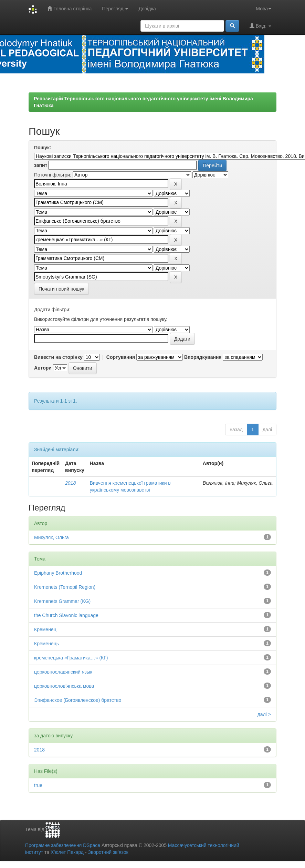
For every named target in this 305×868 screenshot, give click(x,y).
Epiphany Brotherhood (58, 573)
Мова (264, 9)
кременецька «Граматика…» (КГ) (71, 658)
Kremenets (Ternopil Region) (65, 587)
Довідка (147, 9)
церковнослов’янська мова (64, 686)
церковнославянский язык (63, 672)
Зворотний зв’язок (108, 852)
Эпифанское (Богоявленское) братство (78, 700)
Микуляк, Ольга (51, 537)
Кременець (46, 644)
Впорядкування (203, 357)
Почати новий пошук (61, 289)
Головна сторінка (69, 8)
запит (41, 165)
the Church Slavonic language (66, 615)
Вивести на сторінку (58, 357)
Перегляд (115, 9)
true (38, 785)
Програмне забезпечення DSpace (63, 845)
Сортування (121, 357)
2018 (70, 483)
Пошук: (43, 148)
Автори (43, 368)
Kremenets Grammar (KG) (62, 601)
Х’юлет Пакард (67, 852)
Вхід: (260, 26)
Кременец (45, 629)
